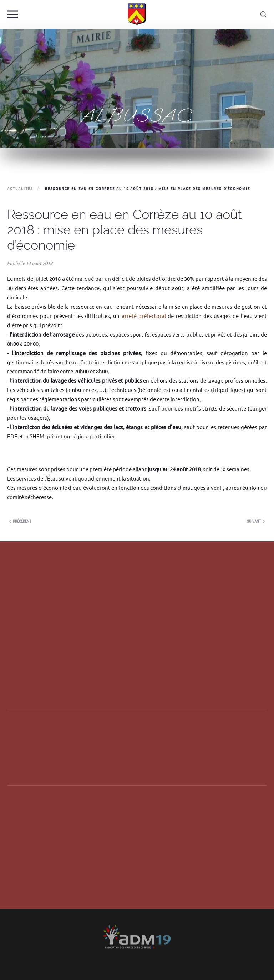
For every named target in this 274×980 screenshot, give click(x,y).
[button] (12, 14)
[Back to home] (137, 14)
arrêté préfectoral (144, 316)
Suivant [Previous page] (256, 521)
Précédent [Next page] (20, 521)
